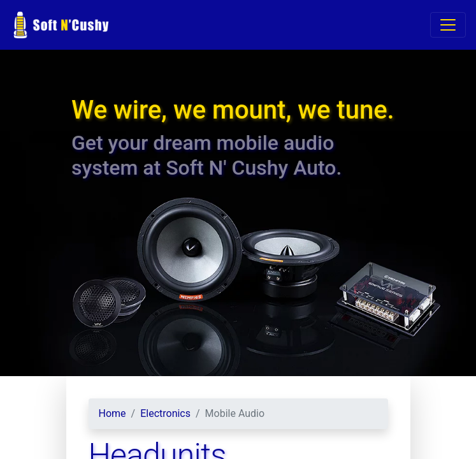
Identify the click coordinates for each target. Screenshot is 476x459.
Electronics (165, 413)
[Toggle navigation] (448, 25)
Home (112, 413)
